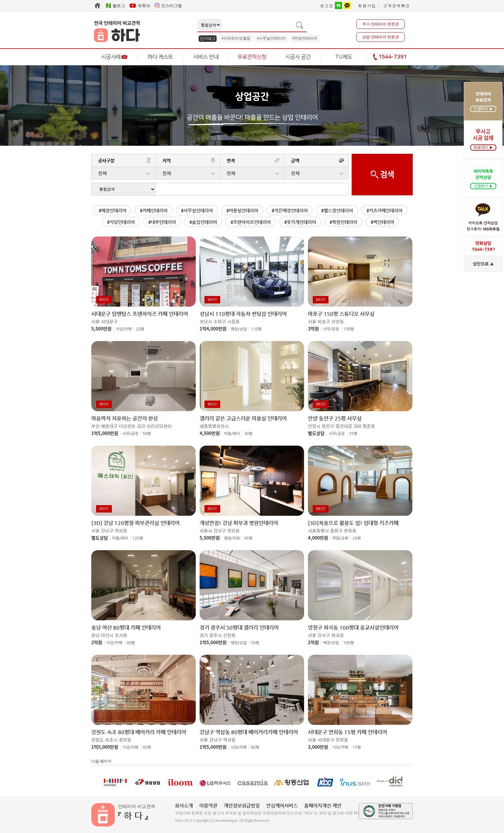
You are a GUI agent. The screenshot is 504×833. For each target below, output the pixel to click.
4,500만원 (210, 433)
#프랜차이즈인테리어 (251, 222)
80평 (131, 643)
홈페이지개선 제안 (323, 805)
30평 (248, 434)
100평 (349, 643)
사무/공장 (331, 329)
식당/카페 (124, 329)
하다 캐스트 (160, 57)
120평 (138, 538)
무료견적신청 (252, 57)
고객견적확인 (397, 6)
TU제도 (344, 57)
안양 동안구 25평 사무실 (335, 419)
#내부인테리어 (162, 222)
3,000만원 (318, 747)
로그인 (327, 6)
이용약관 (208, 805)
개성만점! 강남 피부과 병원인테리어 (239, 523)
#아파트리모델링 (236, 38)
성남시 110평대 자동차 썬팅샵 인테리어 (243, 314)
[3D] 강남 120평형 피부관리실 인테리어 (135, 523)
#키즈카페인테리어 (384, 210)
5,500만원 (101, 329)
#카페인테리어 (154, 210)
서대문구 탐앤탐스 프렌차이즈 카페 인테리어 (140, 314)
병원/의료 (232, 538)
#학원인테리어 (343, 222)
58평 (255, 643)
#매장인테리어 (113, 210)
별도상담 (316, 433)
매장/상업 (239, 329)
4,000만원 (318, 538)
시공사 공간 (298, 57)
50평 (147, 434)
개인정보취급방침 (242, 805)
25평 (353, 434)
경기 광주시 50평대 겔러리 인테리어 (239, 628)
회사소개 (184, 805)
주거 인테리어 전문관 (381, 24)
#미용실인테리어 (242, 210)
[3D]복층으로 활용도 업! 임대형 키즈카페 (353, 523)
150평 (349, 329)
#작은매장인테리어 (290, 210)
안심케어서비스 (282, 805)
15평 (357, 747)
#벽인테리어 (382, 222)
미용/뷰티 (232, 434)
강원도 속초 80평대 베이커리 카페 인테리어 (139, 732)
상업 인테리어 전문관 (381, 37)
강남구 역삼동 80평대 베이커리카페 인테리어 (249, 732)
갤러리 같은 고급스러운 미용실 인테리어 (243, 419)
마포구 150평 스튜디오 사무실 (341, 314)
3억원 (313, 329)
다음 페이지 (101, 761)
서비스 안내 (206, 57)
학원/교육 (340, 538)
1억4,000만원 (213, 329)
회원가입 (367, 6)
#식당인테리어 (121, 222)
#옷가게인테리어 (300, 222)
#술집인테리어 (203, 222)
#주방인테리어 (305, 38)
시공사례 (114, 57)
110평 (256, 329)
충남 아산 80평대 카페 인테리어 (126, 628)
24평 (357, 538)
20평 (140, 329)
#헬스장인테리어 (337, 210)
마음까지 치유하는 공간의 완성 (125, 419)
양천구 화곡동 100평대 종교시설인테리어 (353, 628)
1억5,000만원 (105, 433)
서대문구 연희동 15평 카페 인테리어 (347, 732)
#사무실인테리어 (271, 38)
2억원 (97, 642)
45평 (248, 538)
